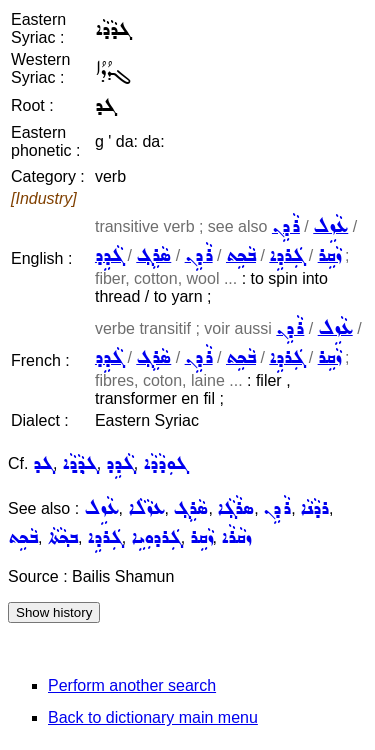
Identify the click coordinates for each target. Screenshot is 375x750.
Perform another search (132, 685)
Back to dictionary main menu (153, 717)
